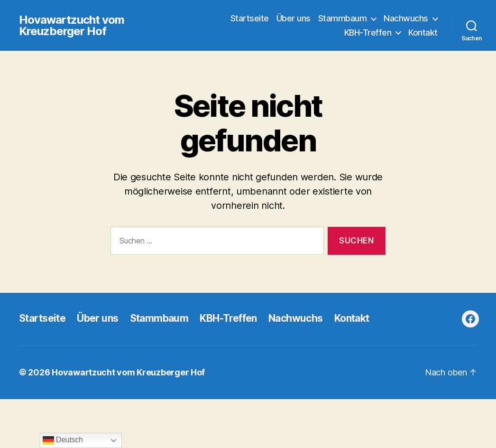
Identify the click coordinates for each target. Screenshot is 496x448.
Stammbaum (343, 18)
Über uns (294, 18)
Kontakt (423, 33)
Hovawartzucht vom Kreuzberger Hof (72, 26)
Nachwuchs (406, 18)
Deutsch (63, 440)
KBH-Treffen (368, 33)
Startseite (250, 18)
